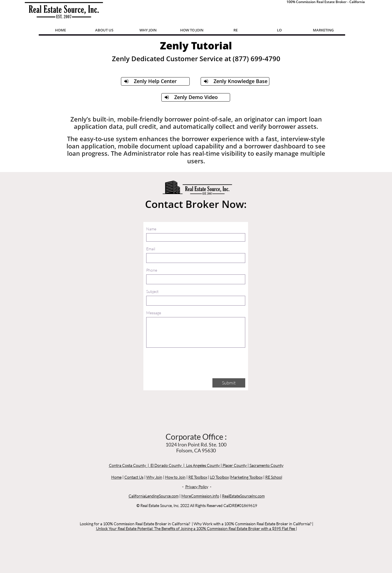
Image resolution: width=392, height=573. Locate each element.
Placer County (235, 465)
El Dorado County (166, 465)
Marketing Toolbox (247, 477)
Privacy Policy (197, 487)
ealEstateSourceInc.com (245, 496)
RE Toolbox (198, 477)
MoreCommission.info (200, 496)
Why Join (154, 477)
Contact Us (134, 477)
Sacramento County (266, 465)
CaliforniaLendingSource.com (153, 496)
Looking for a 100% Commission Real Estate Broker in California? (135, 524)
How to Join (175, 477)
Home (116, 477)
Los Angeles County (203, 465)
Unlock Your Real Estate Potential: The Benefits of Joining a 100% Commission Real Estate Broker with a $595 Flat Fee (196, 529)
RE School (274, 477)
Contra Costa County (127, 465)
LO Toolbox (219, 477)
